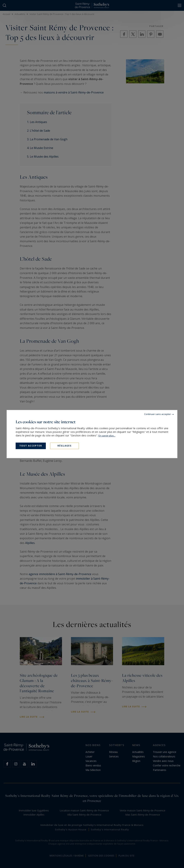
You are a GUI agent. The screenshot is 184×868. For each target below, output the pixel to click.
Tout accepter (31, 446)
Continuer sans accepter (157, 414)
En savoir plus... (107, 436)
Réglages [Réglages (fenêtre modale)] (65, 446)
